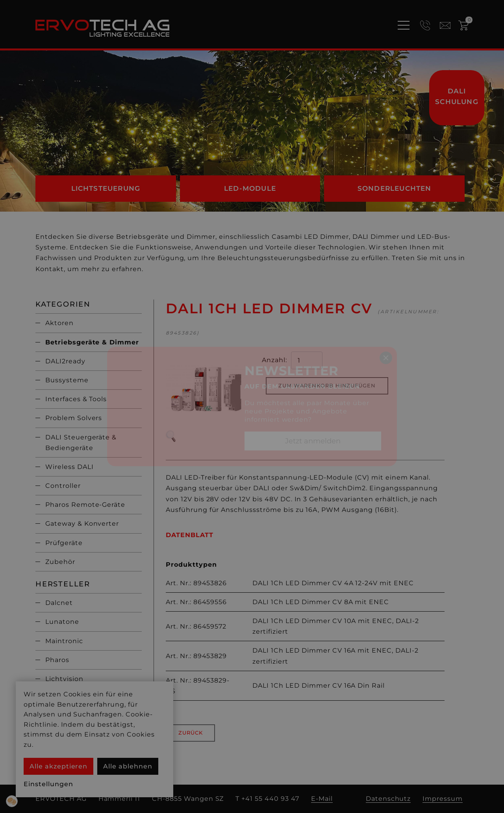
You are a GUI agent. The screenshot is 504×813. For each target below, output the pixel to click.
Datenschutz (388, 799)
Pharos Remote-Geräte (85, 505)
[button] (12, 801)
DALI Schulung (457, 96)
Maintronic (64, 641)
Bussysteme (67, 380)
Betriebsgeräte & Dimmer (92, 342)
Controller (63, 486)
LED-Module (250, 188)
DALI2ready (65, 361)
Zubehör (60, 562)
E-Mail (322, 799)
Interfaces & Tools (76, 399)
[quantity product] (307, 360)
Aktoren (59, 323)
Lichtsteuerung (106, 188)
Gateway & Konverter (82, 524)
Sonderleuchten (395, 188)
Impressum (443, 799)
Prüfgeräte (64, 543)
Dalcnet (59, 603)
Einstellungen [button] (48, 784)
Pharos (57, 660)
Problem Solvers (74, 418)
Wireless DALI (69, 467)
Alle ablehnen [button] (128, 766)
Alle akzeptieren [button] (58, 766)
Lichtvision (64, 679)
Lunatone (62, 622)
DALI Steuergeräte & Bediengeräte (81, 443)
